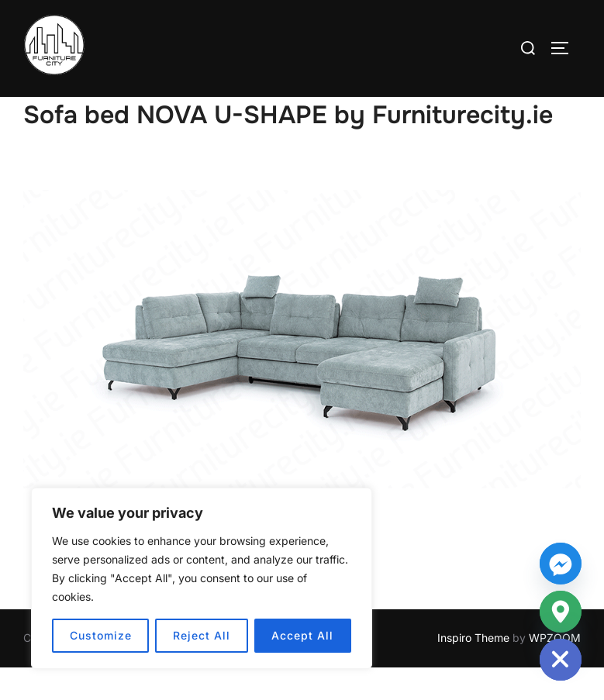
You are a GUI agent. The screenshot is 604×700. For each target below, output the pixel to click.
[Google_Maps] (561, 612)
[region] (202, 578)
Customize (101, 635)
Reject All (202, 635)
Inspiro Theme (473, 671)
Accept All (302, 635)
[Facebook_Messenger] (561, 564)
